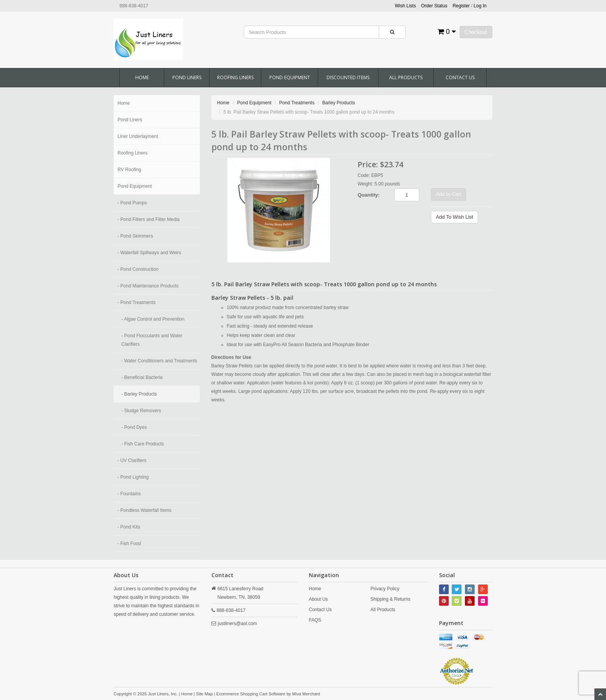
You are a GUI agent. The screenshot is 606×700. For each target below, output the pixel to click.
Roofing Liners (235, 77)
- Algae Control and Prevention (153, 319)
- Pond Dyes (134, 427)
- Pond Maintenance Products (148, 286)
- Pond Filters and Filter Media (149, 219)
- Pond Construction (138, 269)
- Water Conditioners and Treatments (159, 361)
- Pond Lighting (133, 477)
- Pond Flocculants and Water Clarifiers (152, 340)
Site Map (204, 694)
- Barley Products (139, 394)
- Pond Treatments (137, 302)
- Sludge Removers (141, 411)
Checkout (476, 32)
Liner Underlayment (138, 136)
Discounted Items (348, 77)
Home (142, 77)
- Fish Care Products (143, 444)
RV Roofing (129, 170)
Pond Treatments (297, 103)
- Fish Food (129, 544)
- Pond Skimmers (135, 236)
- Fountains (129, 494)
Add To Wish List (455, 217)
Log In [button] (480, 6)
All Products (406, 77)
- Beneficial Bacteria (142, 377)
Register (461, 6)
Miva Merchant (306, 694)
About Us (318, 599)
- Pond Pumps (132, 203)
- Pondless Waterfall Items (145, 510)
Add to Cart (449, 194)
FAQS (315, 620)
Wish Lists (406, 6)
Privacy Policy (385, 589)
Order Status (434, 6)
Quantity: (369, 195)
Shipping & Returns (390, 599)
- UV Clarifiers (132, 460)
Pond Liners (187, 77)
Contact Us (460, 77)
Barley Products (339, 103)
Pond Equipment (290, 77)
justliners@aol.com (238, 624)
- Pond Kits (129, 527)
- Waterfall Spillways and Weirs (149, 253)
